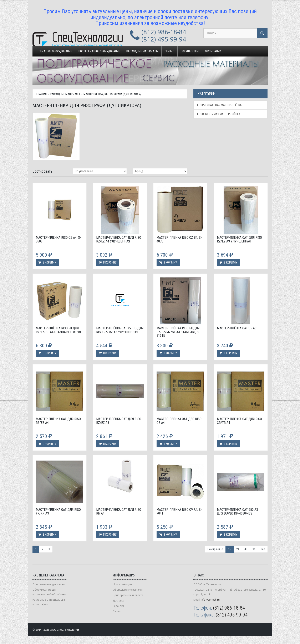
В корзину (47, 262)
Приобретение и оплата (128, 595)
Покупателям (190, 51)
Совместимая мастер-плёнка (219, 114)
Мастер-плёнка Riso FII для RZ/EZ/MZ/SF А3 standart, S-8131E (178, 332)
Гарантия (119, 606)
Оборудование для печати (49, 584)
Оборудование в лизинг (128, 590)
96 (254, 549)
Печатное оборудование (55, 51)
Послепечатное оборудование (99, 51)
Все (263, 549)
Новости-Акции (122, 584)
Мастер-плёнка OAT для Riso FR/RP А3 (58, 512)
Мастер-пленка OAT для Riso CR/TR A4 (239, 421)
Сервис (169, 51)
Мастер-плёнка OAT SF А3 (237, 328)
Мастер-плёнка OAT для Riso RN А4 (119, 512)
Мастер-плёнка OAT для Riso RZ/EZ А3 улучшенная (239, 239)
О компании (213, 51)
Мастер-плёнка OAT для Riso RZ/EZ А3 (119, 421)
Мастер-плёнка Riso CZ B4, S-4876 (179, 239)
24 (238, 549)
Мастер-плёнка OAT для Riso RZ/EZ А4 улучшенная (119, 239)
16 (230, 549)
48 (246, 549)
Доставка (118, 601)
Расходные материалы (142, 51)
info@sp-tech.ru (210, 600)
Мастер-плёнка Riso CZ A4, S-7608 (58, 239)
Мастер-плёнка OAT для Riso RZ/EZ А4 (58, 421)
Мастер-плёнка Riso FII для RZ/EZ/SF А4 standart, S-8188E (59, 330)
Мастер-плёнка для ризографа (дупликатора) (112, 94)
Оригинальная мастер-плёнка (219, 105)
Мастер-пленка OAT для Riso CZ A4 (179, 421)
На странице (215, 549)
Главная (42, 94)
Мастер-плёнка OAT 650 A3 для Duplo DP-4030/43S (237, 512)
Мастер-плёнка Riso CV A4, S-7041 (179, 512)
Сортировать (42, 171)
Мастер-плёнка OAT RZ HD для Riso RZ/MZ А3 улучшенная (120, 330)
